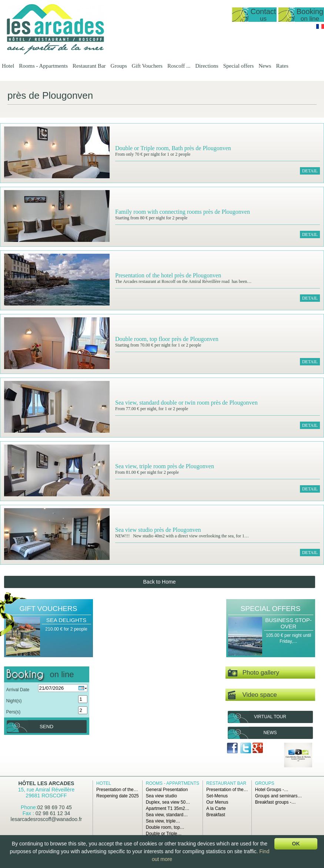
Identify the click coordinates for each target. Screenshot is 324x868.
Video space (252, 695)
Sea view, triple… (163, 821)
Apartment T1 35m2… (168, 808)
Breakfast (216, 815)
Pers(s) (14, 712)
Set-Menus (217, 796)
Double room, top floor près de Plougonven (167, 339)
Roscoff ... (179, 66)
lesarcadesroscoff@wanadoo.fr (46, 819)
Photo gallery (253, 673)
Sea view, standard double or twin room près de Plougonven (186, 403)
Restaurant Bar (89, 66)
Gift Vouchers (147, 66)
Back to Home (160, 582)
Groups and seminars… (279, 796)
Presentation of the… (117, 790)
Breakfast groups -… (275, 802)
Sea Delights (66, 620)
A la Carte (216, 808)
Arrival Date (18, 690)
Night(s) (14, 701)
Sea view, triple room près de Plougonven (165, 466)
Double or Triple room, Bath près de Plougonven (173, 148)
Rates (282, 66)
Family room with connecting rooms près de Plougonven (183, 212)
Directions (207, 66)
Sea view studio (161, 796)
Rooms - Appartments (43, 66)
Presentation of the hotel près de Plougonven (168, 275)
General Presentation (167, 790)
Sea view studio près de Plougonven (158, 530)
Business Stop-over (288, 623)
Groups (119, 66)
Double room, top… (165, 827)
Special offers (239, 66)
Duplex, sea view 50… (168, 802)
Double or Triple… (164, 834)
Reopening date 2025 (118, 796)
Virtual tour (270, 717)
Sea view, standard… (167, 815)
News (265, 66)
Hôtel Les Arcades (46, 783)
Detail (310, 171)
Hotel (8, 66)
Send (46, 727)
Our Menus (217, 802)
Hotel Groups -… (272, 790)
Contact (263, 15)
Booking (310, 15)
